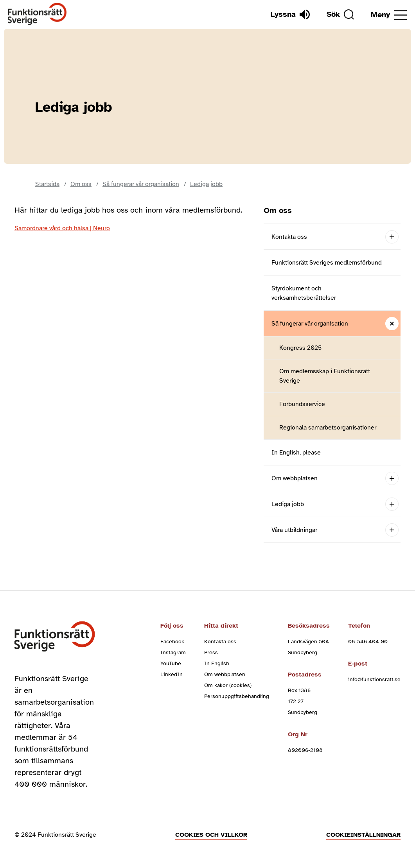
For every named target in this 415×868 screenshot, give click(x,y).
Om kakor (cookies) (228, 685)
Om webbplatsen (295, 478)
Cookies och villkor (211, 835)
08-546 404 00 (368, 642)
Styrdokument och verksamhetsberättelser (304, 293)
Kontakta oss (289, 237)
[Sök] (340, 14)
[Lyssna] (290, 14)
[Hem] (37, 14)
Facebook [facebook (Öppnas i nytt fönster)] (172, 642)
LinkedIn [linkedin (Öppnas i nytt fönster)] (172, 674)
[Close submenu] (392, 323)
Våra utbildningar (294, 530)
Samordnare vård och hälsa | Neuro (62, 228)
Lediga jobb (288, 504)
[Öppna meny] (389, 15)
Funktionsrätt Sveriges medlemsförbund (327, 263)
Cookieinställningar (363, 835)
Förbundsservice (302, 404)
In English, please (296, 453)
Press (211, 652)
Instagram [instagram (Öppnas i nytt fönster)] (173, 652)
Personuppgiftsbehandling (237, 696)
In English (217, 663)
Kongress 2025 (300, 348)
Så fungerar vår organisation (310, 324)
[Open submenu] (392, 237)
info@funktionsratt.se (374, 679)
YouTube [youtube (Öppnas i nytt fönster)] (171, 663)
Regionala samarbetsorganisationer (328, 428)
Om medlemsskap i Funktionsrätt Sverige (325, 376)
